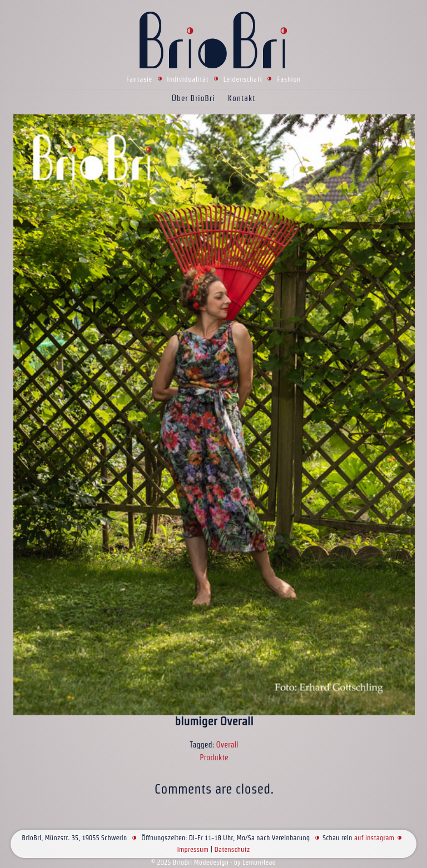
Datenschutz (232, 849)
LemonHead (259, 862)
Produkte (214, 757)
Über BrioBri (193, 98)
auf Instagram (374, 838)
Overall (227, 745)
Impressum (193, 849)
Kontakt (242, 98)
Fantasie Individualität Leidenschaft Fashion (213, 79)
